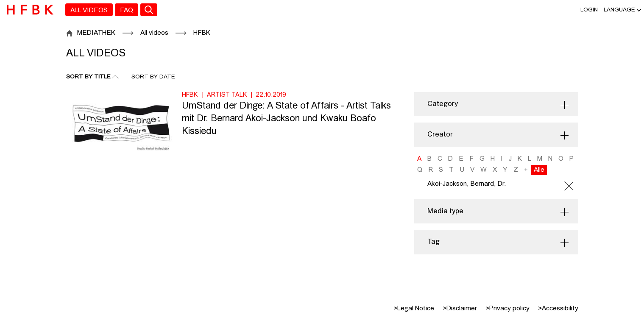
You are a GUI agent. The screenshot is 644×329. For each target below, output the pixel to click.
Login (589, 10)
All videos (154, 33)
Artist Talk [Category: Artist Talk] (227, 95)
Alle (539, 170)
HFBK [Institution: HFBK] (190, 95)
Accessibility (558, 309)
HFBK (202, 33)
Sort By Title (88, 77)
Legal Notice (414, 309)
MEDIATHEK (96, 33)
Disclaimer (460, 309)
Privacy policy (507, 309)
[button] (619, 10)
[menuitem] (89, 10)
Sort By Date (153, 77)
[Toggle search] (149, 10)
